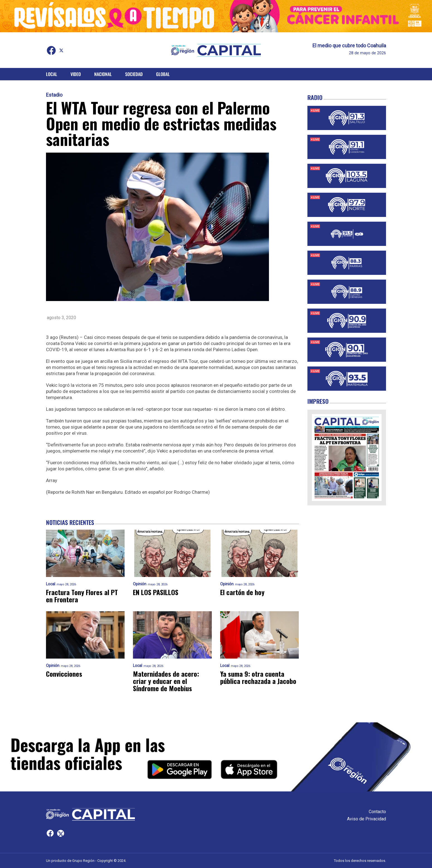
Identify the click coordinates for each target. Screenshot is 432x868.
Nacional (103, 74)
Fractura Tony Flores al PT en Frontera (82, 596)
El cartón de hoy (242, 592)
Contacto (377, 812)
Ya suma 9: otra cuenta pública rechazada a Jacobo (258, 677)
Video (76, 74)
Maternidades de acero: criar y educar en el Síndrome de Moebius (166, 681)
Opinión (140, 584)
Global (163, 74)
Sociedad (134, 74)
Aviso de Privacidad (367, 819)
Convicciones (64, 674)
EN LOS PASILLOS (156, 592)
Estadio (54, 95)
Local (52, 74)
